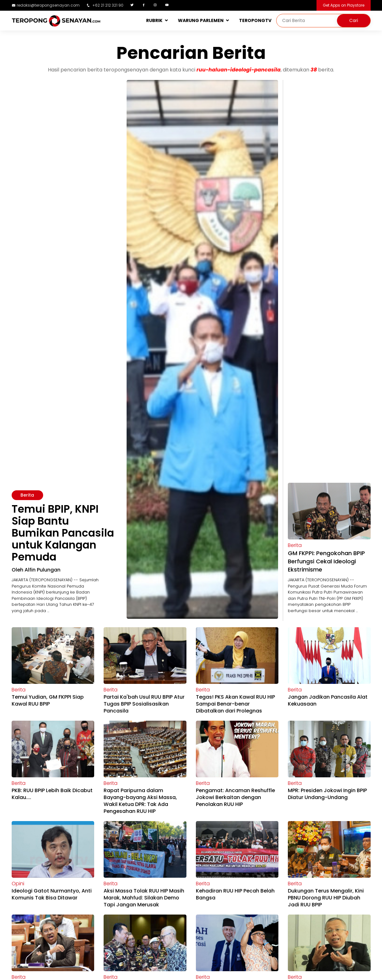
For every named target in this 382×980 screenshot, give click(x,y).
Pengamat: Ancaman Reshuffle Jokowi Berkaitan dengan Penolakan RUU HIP (235, 797)
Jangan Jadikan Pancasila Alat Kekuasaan (328, 700)
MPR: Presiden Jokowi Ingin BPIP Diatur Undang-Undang (327, 794)
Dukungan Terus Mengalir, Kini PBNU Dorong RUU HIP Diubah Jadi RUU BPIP (326, 898)
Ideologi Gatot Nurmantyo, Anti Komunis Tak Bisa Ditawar (52, 894)
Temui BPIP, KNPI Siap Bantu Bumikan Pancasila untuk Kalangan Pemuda (63, 533)
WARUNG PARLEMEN (201, 20)
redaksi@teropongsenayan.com (48, 5)
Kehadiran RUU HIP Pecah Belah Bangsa (235, 894)
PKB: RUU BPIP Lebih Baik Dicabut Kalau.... (52, 794)
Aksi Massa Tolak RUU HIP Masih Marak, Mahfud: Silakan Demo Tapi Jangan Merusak (144, 898)
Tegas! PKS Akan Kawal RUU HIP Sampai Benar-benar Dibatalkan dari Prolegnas (235, 704)
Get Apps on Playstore (344, 5)
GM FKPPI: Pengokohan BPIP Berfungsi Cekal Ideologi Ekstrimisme (326, 561)
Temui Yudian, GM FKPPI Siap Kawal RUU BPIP (48, 700)
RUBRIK (154, 20)
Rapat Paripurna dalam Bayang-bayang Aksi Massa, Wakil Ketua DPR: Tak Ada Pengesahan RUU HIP (140, 801)
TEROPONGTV (255, 20)
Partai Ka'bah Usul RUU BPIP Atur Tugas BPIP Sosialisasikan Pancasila (144, 704)
